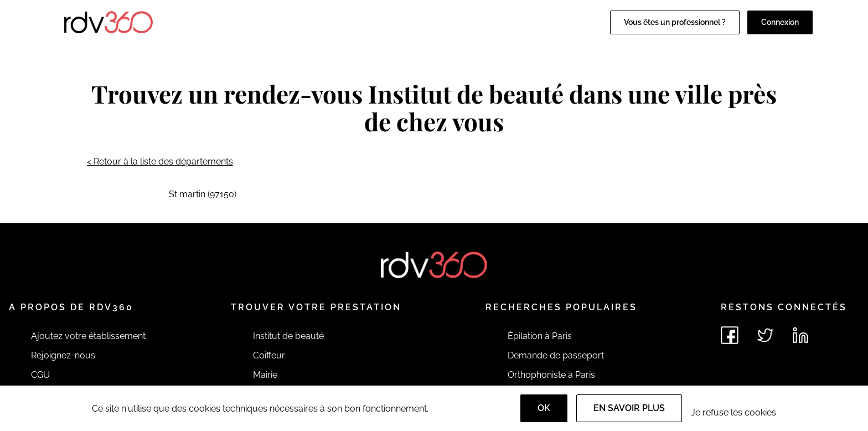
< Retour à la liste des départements (160, 161)
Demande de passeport (556, 355)
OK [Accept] (544, 408)
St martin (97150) (203, 194)
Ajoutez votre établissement (88, 336)
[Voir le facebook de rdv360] (730, 335)
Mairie (265, 375)
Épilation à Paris (540, 336)
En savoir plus (629, 408)
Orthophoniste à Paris (551, 375)
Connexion (780, 22)
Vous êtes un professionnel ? (675, 22)
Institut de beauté (288, 336)
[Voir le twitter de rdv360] (765, 335)
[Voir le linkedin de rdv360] (800, 335)
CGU (40, 375)
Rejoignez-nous (63, 355)
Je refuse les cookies (733, 412)
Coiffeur (269, 355)
